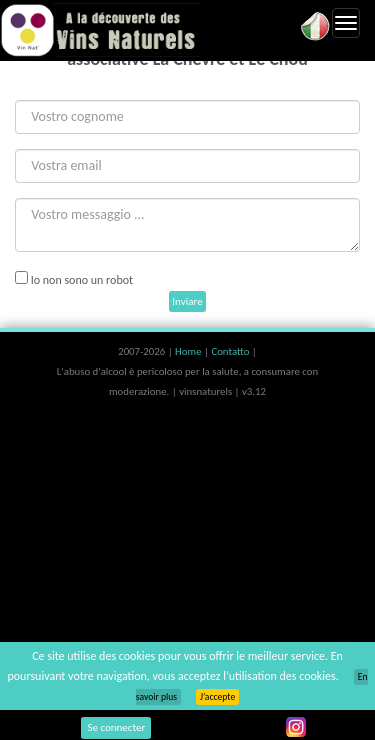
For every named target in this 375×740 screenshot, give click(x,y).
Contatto (231, 351)
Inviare (187, 301)
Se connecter (116, 727)
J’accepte (217, 697)
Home (189, 351)
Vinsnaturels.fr (100, 30)
